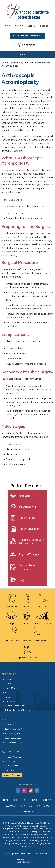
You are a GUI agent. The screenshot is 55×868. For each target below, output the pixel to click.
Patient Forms (27, 518)
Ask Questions (12, 766)
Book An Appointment (27, 36)
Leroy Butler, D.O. (13, 738)
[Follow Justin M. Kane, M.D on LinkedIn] (24, 790)
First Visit (24, 496)
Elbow (8, 684)
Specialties (16, 63)
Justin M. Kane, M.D (14, 729)
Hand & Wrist (11, 688)
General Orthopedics (15, 706)
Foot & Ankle (11, 701)
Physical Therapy (29, 554)
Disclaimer (19, 800)
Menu (27, 55)
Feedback (10, 806)
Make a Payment (12, 775)
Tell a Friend (26, 806)
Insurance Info (27, 507)
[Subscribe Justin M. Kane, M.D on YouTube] (31, 790)
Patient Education (29, 529)
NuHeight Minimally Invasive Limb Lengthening (27, 854)
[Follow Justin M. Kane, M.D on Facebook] (18, 790)
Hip (7, 692)
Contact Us (10, 761)
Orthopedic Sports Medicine (18, 710)
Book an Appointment (15, 757)
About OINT (10, 725)
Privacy (34, 800)
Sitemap (47, 800)
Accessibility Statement (28, 812)
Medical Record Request (28, 567)
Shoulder (28, 63)
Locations (29, 45)
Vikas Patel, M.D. (13, 733)
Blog (21, 580)
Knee (7, 697)
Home (5, 63)
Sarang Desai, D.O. (14, 742)
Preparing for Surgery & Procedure (31, 542)
